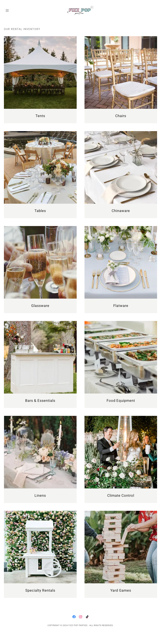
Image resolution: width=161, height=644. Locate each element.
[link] (81, 10)
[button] (15, 10)
